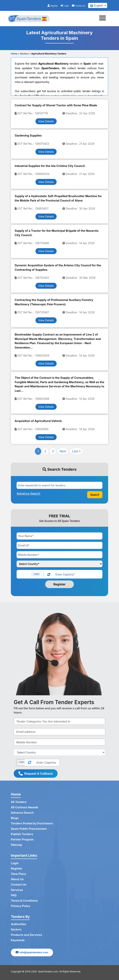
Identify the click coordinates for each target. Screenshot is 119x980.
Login (65, 6)
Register (53, 6)
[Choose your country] (59, 564)
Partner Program (22, 839)
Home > (15, 54)
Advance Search (22, 813)
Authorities (18, 924)
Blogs (15, 818)
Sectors (16, 929)
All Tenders (19, 802)
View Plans (18, 874)
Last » (76, 451)
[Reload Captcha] (49, 574)
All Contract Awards (25, 807)
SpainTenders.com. (49, 971)
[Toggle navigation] (104, 19)
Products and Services (26, 935)
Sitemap (16, 845)
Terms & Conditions (24, 901)
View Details (46, 121)
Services (17, 890)
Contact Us (79, 6)
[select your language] (98, 5)
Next (63, 451)
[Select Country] (59, 752)
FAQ (14, 895)
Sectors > (25, 54)
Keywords (18, 940)
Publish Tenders (22, 834)
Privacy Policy (21, 906)
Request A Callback (36, 774)
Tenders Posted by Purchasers (32, 823)
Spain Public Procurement (29, 829)
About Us (17, 879)
